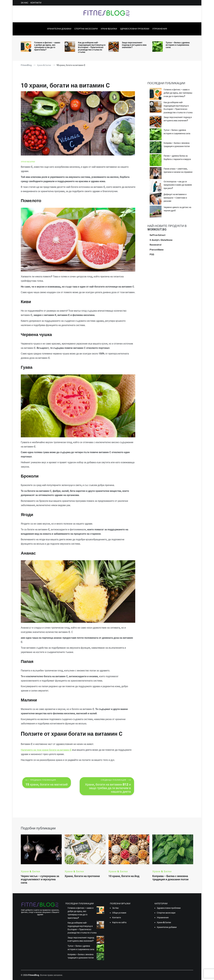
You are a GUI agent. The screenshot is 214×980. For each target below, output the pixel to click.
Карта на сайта (119, 922)
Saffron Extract (158, 235)
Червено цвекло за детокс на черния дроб (177, 209)
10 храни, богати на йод (124, 876)
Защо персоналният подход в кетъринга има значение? (134, 45)
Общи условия (119, 913)
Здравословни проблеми (135, 29)
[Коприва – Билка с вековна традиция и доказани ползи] (156, 148)
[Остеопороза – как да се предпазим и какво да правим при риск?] (156, 186)
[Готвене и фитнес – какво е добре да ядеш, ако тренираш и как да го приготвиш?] (156, 94)
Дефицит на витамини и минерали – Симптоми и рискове (175, 198)
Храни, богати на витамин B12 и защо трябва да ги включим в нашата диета (107, 786)
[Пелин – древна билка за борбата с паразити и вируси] (156, 161)
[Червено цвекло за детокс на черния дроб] (156, 212)
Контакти (36, 3)
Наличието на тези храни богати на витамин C (46, 750)
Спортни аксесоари (86, 29)
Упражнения (160, 29)
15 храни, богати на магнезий (47, 783)
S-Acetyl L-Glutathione (161, 240)
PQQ (152, 254)
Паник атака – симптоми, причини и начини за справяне (178, 170)
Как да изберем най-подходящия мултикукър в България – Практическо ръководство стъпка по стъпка (92, 47)
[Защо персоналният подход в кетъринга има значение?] (156, 122)
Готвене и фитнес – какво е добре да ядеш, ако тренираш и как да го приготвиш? (47, 46)
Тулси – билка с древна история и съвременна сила (178, 45)
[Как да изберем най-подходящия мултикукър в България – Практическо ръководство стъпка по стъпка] (156, 107)
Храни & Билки (109, 29)
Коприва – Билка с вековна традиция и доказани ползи (177, 145)
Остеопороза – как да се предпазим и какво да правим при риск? (178, 185)
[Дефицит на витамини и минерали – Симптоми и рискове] (156, 199)
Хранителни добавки (59, 29)
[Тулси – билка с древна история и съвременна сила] (156, 135)
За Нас (25, 3)
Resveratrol (156, 245)
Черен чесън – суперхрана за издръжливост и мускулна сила (40, 879)
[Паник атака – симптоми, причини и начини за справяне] (156, 174)
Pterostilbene (157, 250)
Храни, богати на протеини (82, 876)
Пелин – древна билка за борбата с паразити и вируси (177, 157)
